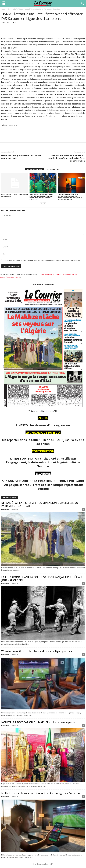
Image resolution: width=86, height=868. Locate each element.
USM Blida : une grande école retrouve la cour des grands (21, 157)
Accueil (3, 9)
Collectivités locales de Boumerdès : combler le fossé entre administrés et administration (66, 158)
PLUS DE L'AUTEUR (53, 169)
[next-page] (45, 204)
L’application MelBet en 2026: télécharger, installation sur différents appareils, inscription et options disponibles (70, 197)
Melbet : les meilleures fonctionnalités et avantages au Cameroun (41, 793)
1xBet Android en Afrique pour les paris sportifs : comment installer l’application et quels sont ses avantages (41, 197)
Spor (9, 9)
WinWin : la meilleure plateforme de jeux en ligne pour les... (37, 651)
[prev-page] (41, 204)
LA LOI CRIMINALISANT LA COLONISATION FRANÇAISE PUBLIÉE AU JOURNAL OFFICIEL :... (42, 579)
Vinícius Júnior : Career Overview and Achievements (15, 195)
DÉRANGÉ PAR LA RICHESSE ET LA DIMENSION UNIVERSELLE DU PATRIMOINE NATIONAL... (40, 504)
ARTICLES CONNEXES (34, 169)
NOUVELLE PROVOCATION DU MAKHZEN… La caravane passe (38, 722)
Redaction (5, 509)
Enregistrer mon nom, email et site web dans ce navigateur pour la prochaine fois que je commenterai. (42, 260)
